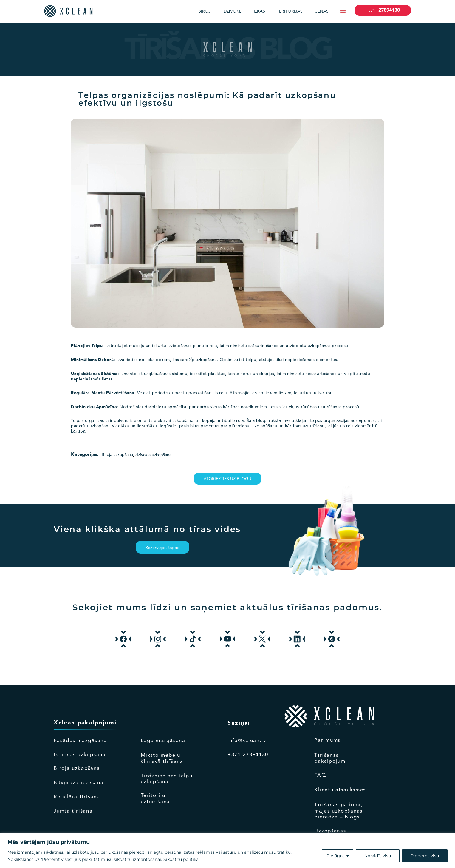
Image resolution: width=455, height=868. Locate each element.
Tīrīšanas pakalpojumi (331, 758)
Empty (184, 723)
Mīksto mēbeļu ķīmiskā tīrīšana (162, 758)
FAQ (320, 775)
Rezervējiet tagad (162, 548)
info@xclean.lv (247, 741)
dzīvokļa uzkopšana (153, 455)
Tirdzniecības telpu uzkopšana (167, 779)
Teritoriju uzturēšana (155, 799)
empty (358, 723)
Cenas (322, 11)
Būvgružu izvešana (79, 783)
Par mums (327, 740)
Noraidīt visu (378, 856)
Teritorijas (290, 11)
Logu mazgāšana (163, 741)
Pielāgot (335, 856)
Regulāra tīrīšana (77, 797)
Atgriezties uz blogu (227, 479)
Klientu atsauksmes (340, 790)
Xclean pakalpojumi (85, 723)
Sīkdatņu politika (181, 859)
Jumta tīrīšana (73, 811)
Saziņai (239, 723)
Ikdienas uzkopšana (80, 755)
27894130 (383, 10)
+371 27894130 (248, 755)
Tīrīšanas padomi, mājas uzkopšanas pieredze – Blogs (338, 811)
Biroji (205, 11)
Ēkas (259, 11)
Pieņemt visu (425, 856)
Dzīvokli (233, 11)
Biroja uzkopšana (117, 455)
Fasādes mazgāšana (80, 741)
